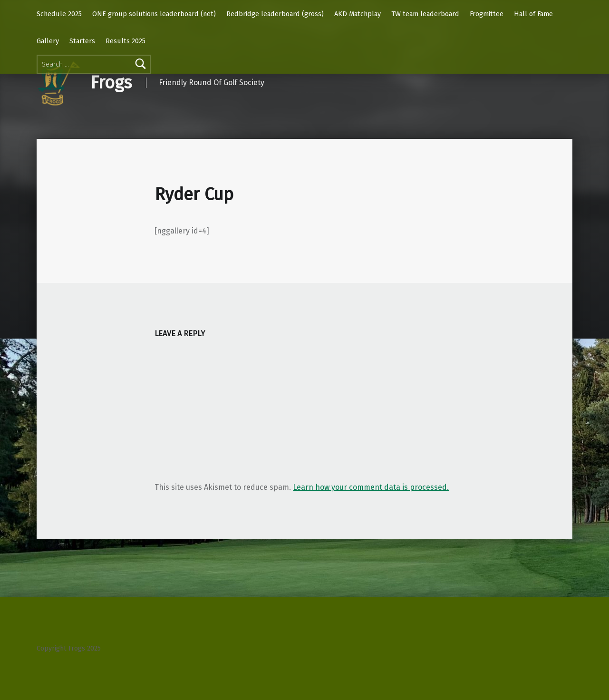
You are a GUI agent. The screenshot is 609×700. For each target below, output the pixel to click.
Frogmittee (487, 14)
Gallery (48, 41)
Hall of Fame (533, 14)
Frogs (111, 83)
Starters (82, 41)
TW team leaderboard (425, 14)
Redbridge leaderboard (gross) (275, 14)
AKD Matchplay (358, 14)
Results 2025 (126, 41)
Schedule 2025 (59, 14)
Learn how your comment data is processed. (371, 487)
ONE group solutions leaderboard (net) (154, 14)
